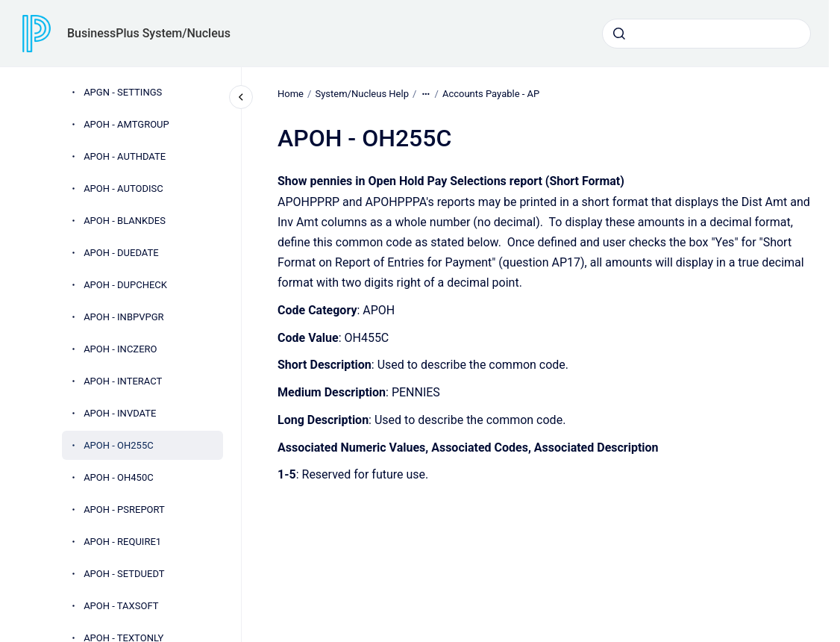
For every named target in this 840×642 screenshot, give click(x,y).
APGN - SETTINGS (123, 92)
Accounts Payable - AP (491, 94)
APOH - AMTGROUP (126, 124)
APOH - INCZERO (120, 349)
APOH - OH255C (119, 445)
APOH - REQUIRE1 (122, 542)
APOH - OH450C (119, 477)
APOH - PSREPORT (124, 509)
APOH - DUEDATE (121, 253)
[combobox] (706, 34)
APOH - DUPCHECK (125, 285)
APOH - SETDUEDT (124, 574)
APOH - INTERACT (123, 381)
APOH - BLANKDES (125, 221)
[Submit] (619, 34)
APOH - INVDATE (120, 413)
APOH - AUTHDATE (125, 156)
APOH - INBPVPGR (123, 317)
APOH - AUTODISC (123, 188)
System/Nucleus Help (362, 94)
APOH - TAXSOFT (121, 606)
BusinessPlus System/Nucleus (149, 33)
